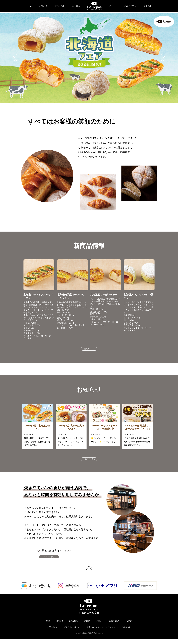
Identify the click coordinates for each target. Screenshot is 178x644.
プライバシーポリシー (72, 632)
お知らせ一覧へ (89, 462)
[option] (89, 58)
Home (29, 6)
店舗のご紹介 (130, 6)
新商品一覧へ (89, 350)
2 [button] (91, 99)
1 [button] (87, 99)
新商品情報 (59, 6)
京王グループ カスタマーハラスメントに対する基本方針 (109, 632)
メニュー (113, 6)
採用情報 (147, 6)
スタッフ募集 (54, 561)
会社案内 (76, 6)
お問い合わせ (53, 632)
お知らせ (43, 6)
